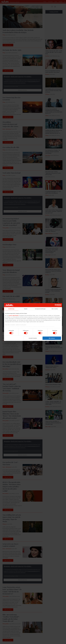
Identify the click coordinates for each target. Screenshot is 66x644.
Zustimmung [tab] (11, 309)
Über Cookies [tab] (55, 309)
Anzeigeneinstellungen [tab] (40, 309)
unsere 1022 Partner (14, 315)
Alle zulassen (52, 338)
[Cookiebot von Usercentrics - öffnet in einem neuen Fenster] (56, 305)
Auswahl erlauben (33, 338)
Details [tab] (26, 309)
